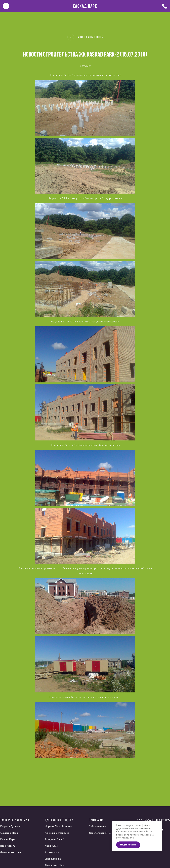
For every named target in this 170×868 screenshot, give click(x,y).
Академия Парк (9, 833)
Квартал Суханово (11, 826)
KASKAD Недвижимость (155, 820)
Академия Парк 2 (55, 839)
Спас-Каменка (53, 859)
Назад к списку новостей (85, 37)
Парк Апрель (8, 846)
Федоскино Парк (55, 865)
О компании (96, 820)
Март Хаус (51, 846)
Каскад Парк (85, 6)
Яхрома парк (52, 852)
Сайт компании (97, 826)
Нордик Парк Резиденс (59, 826)
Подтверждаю (128, 845)
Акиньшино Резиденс (57, 833)
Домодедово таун (11, 852)
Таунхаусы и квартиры (14, 820)
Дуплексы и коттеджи (59, 820)
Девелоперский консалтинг (105, 833)
